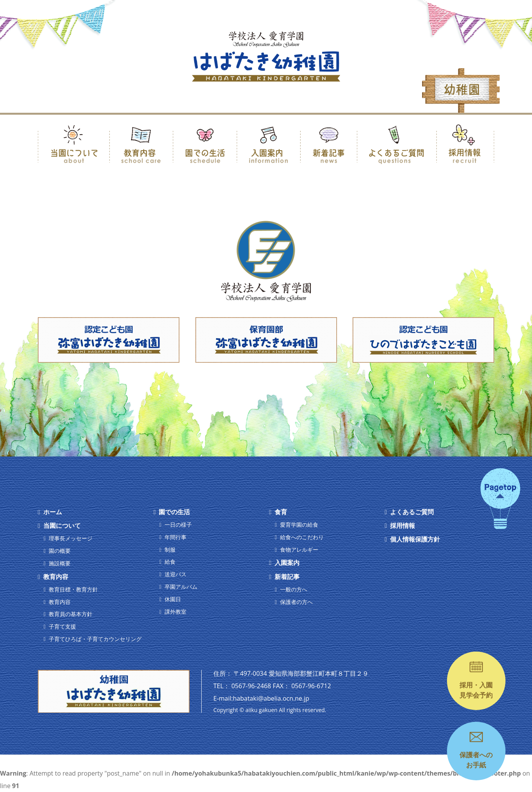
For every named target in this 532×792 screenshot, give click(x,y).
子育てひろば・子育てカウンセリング (95, 639)
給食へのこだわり (302, 537)
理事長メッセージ (71, 538)
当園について (62, 526)
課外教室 (176, 612)
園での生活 (174, 512)
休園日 (173, 599)
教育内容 (56, 577)
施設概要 (60, 563)
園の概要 (60, 551)
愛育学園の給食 (299, 525)
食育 (281, 512)
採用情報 (403, 526)
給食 (170, 562)
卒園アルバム (181, 587)
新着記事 (287, 577)
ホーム (53, 512)
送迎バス (176, 574)
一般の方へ (294, 589)
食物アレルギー (299, 550)
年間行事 (176, 537)
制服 (170, 550)
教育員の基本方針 (71, 614)
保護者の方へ (296, 602)
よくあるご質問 (412, 512)
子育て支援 (62, 626)
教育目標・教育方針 (73, 589)
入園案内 (287, 563)
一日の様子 (178, 525)
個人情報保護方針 (415, 539)
